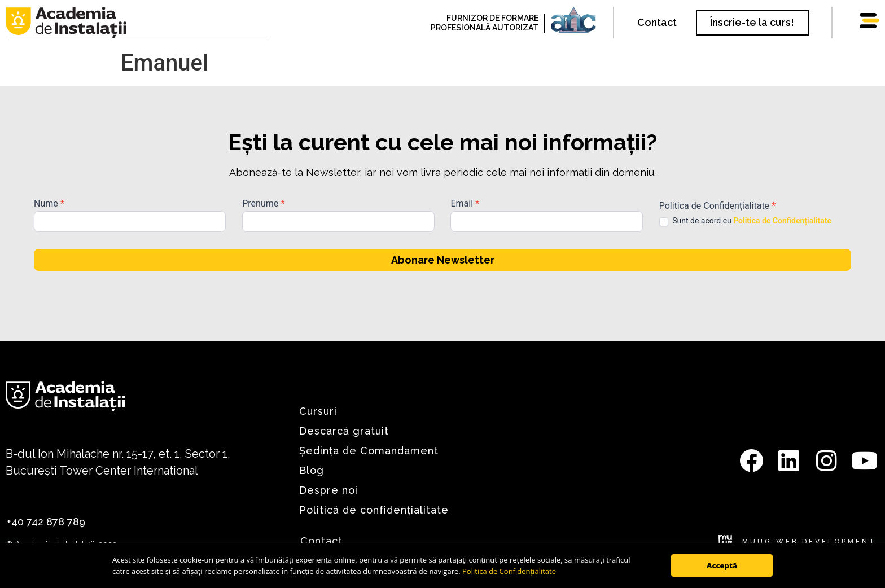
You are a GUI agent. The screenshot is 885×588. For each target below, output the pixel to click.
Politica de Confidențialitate (509, 571)
